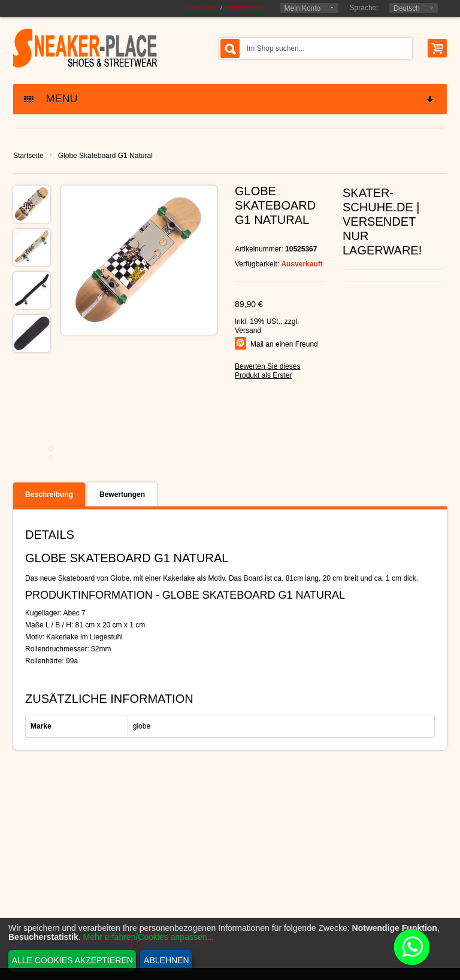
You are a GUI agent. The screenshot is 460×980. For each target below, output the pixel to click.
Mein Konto (303, 8)
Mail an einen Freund (284, 344)
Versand (248, 330)
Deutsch (407, 8)
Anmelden (202, 8)
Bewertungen (122, 494)
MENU (229, 99)
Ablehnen (166, 960)
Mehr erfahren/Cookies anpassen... (149, 937)
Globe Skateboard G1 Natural (105, 156)
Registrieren (243, 8)
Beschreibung (49, 494)
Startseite (28, 156)
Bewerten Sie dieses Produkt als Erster (267, 371)
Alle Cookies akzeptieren (72, 960)
